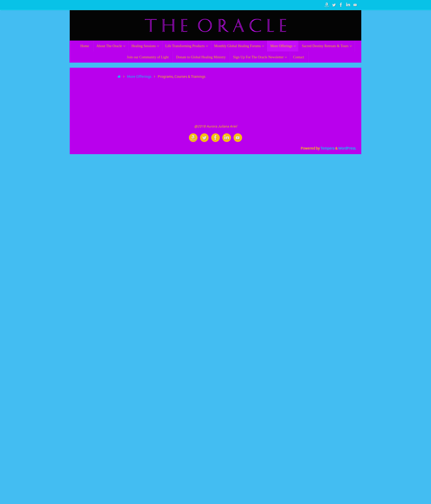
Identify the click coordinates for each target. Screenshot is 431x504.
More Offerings (139, 77)
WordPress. (347, 148)
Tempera (327, 148)
